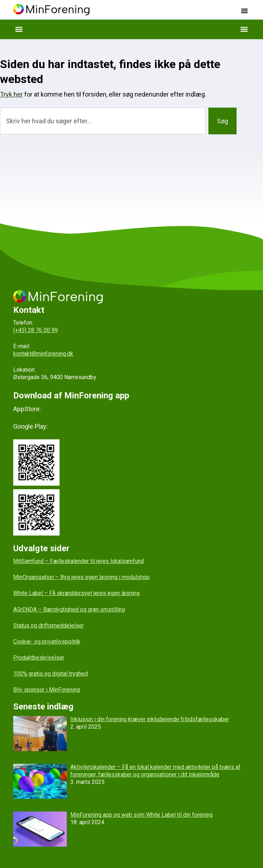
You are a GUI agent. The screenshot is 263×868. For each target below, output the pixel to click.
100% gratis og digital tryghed (50, 674)
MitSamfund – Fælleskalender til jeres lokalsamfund (79, 561)
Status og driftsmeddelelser (49, 626)
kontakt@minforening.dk (43, 354)
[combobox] (103, 121)
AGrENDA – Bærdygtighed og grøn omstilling (69, 609)
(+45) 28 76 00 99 (36, 330)
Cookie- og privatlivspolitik (47, 642)
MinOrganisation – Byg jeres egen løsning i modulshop (81, 577)
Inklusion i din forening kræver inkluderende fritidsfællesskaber (150, 719)
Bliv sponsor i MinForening (47, 690)
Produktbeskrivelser (39, 658)
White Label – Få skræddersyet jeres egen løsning (76, 593)
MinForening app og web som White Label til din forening (141, 815)
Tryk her (11, 94)
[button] (244, 11)
